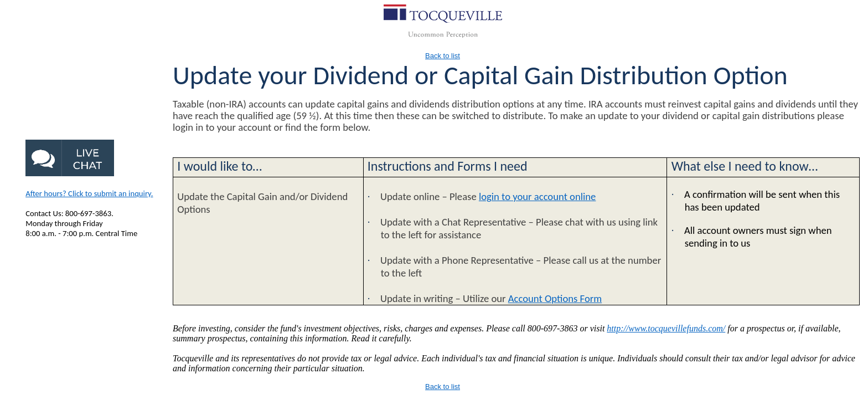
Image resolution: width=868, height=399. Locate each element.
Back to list (443, 56)
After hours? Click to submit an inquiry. (89, 193)
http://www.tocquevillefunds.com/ (666, 328)
